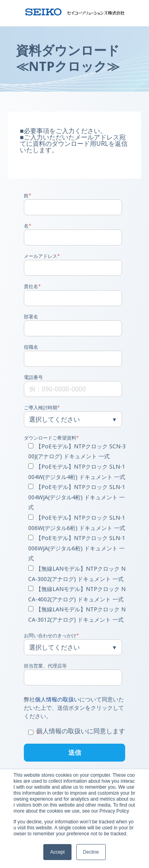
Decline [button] (91, 852)
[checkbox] (73, 533)
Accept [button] (57, 852)
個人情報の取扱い (57, 699)
